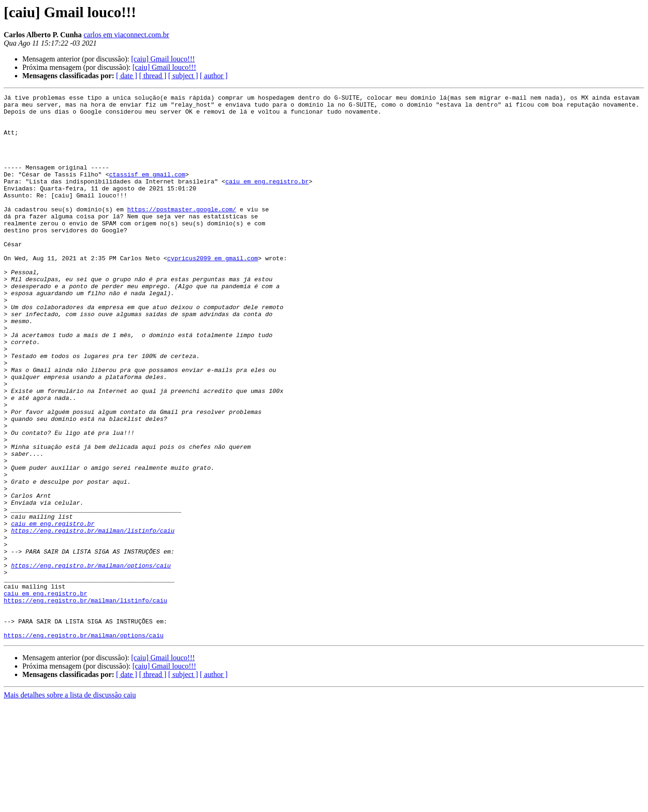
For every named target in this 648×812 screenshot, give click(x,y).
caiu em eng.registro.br (267, 199)
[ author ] (214, 76)
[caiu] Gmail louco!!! (163, 59)
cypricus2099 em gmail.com (213, 291)
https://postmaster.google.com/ (182, 233)
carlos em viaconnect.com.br (126, 35)
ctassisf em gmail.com (147, 191)
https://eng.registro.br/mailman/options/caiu (91, 660)
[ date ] (126, 76)
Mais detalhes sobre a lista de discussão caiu (70, 804)
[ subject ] (183, 76)
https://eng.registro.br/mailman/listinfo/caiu (93, 618)
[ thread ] (153, 76)
